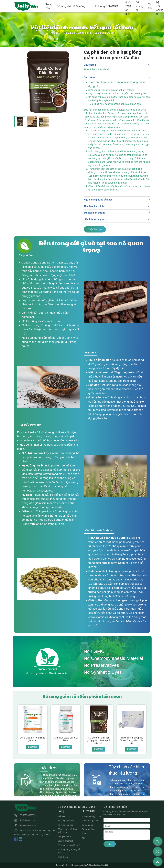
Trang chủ (49, 6)
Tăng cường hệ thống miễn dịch (68, 831)
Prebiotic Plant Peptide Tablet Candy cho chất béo (132, 740)
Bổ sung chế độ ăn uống (71, 6)
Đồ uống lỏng (88, 829)
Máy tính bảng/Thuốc (92, 816)
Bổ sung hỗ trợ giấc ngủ (69, 845)
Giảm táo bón (64, 816)
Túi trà (85, 834)
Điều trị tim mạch (66, 841)
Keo (84, 838)
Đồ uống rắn (88, 825)
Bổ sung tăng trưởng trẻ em (69, 851)
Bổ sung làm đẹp (66, 825)
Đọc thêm (32, 747)
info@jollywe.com (27, 820)
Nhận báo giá (95, 229)
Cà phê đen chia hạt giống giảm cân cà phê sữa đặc (98, 740)
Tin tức (150, 6)
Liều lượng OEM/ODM (106, 6)
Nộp (110, 844)
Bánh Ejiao (63, 857)
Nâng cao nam (65, 837)
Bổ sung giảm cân (66, 821)
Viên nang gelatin (90, 821)
